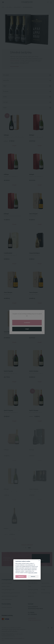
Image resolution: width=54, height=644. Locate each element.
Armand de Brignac (35, 253)
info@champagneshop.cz (35, 620)
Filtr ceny (5, 102)
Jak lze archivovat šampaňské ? (10, 596)
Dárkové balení (17, 7)
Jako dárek (9, 7)
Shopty (16, 638)
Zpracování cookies (33, 573)
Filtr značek (6, 75)
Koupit (14, 146)
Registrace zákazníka (47, 586)
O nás (29, 586)
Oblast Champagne (7, 583)
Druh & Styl (6, 81)
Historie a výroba (6, 586)
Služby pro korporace (7, 607)
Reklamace (31, 596)
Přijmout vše (21, 577)
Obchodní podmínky (33, 590)
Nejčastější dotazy (33, 583)
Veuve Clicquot (33, 214)
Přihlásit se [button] (48, 2)
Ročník (5, 97)
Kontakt (43, 590)
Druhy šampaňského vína (8, 590)
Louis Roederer (8, 253)
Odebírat (41, 560)
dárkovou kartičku (15, 61)
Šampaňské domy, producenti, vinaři (11, 593)
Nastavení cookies (46, 593)
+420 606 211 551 (32, 618)
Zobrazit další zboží (27, 545)
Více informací (14, 67)
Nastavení (33, 577)
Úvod (3, 7)
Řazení (5, 108)
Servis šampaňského (7, 599)
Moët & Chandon (34, 332)
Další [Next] (29, 548)
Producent (6, 91)
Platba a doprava (32, 593)
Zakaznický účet (45, 583)
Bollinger (6, 135)
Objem (5, 86)
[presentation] (41, 556)
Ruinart (6, 529)
